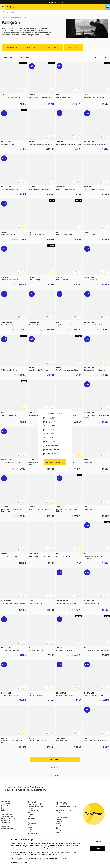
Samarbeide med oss (9, 818)
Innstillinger (98, 841)
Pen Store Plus (6, 814)
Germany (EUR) (49, 442)
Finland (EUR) (49, 430)
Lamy (30, 827)
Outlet (31, 814)
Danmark (59, 822)
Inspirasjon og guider (8, 816)
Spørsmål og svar (7, 806)
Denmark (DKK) (49, 426)
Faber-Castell (33, 829)
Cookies (4, 831)
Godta (98, 849)
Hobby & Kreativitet (14, 17)
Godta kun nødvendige (19, 862)
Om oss (4, 808)
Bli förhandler (6, 820)
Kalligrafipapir (32, 47)
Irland (57, 828)
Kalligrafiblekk (12, 47)
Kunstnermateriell (35, 804)
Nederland (59, 830)
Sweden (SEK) (49, 418)
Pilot (30, 825)
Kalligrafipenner (53, 47)
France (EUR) (48, 438)
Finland (58, 824)
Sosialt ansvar (6, 823)
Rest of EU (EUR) (50, 454)
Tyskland (59, 832)
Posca (30, 831)
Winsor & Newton (35, 833)
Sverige (58, 819)
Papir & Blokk (33, 810)
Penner (31, 808)
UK (56, 835)
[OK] (55, 12)
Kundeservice (6, 804)
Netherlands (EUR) (50, 446)
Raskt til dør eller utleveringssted (55, 2)
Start (4, 17)
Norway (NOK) (49, 422)
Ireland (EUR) (48, 434)
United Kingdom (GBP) (52, 450)
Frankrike (59, 826)
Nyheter (31, 816)
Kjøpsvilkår (5, 827)
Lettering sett (73, 47)
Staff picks (32, 819)
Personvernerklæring (9, 829)
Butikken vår (5, 810)
